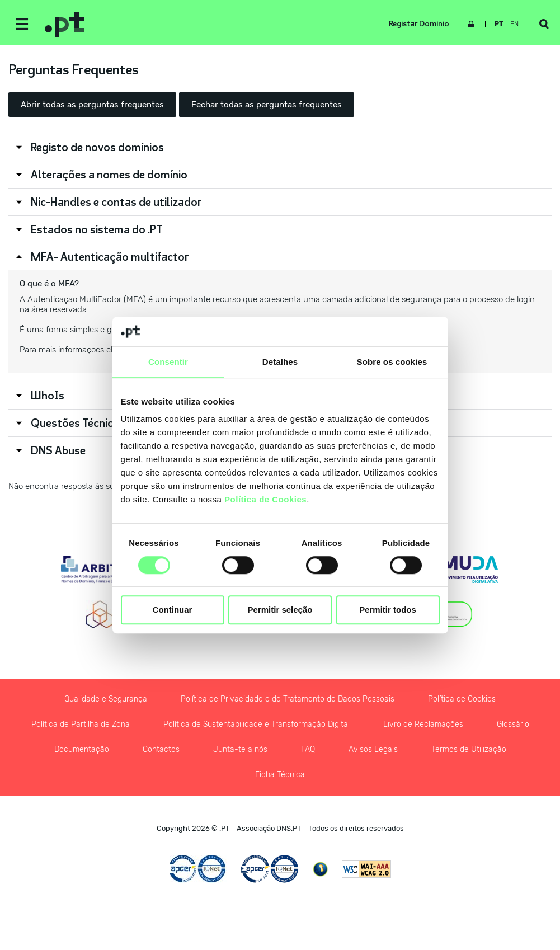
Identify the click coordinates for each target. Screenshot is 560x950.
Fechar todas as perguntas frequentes (267, 105)
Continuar (173, 610)
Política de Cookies (265, 499)
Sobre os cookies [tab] (392, 362)
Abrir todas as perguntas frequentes (92, 105)
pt (499, 24)
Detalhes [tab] (280, 362)
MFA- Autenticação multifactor (110, 257)
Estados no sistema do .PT (97, 229)
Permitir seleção (280, 610)
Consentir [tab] (168, 362)
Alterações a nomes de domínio (109, 175)
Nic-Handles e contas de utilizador (116, 202)
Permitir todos (388, 610)
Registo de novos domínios (97, 147)
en (514, 24)
